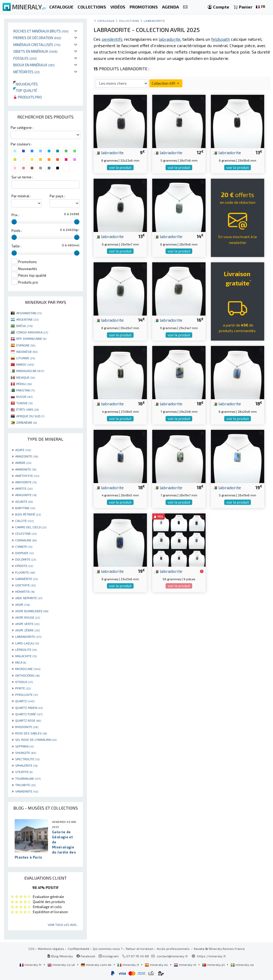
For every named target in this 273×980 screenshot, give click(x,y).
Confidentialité (79, 949)
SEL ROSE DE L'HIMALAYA (36, 740)
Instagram (109, 956)
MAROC (25, 364)
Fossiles (25, 58)
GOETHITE (25, 585)
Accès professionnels (174, 949)
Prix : (15, 215)
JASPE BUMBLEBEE (32, 611)
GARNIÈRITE (27, 579)
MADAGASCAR (30, 371)
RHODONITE (27, 727)
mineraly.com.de (97, 965)
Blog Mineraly (60, 956)
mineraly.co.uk (62, 965)
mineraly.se (242, 965)
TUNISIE (24, 403)
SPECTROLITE (27, 759)
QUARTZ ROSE (28, 720)
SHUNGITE (26, 753)
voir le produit (120, 168)
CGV (31, 949)
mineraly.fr (31, 965)
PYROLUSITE (27, 695)
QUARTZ (25, 701)
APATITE (24, 488)
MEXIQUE (26, 377)
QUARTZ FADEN (29, 708)
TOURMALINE (28, 778)
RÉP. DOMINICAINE (31, 338)
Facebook (86, 956)
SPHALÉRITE (26, 765)
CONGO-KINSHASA (32, 332)
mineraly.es (157, 965)
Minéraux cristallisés (37, 45)
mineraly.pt (214, 965)
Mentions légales (51, 949)
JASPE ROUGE (28, 617)
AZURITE (24, 501)
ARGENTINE (27, 319)
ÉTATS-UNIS (27, 409)
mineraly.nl (185, 965)
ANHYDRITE (26, 482)
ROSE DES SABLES (31, 733)
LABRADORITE (28, 636)
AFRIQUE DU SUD (30, 416)
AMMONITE (26, 469)
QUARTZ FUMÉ (29, 714)
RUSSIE (24, 397)
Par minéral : (21, 196)
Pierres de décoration (37, 38)
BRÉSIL (24, 326)
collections (129, 21)
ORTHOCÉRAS (27, 675)
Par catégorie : (22, 128)
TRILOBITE (25, 785)
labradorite (110, 152)
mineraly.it (129, 965)
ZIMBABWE (27, 422)
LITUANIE (26, 358)
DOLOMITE (26, 559)
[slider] (14, 222)
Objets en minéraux (35, 51)
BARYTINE (25, 508)
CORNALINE (26, 540)
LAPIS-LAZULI (27, 643)
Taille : (16, 246)
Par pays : (57, 196)
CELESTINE (26, 533)
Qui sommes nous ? (108, 949)
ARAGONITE (26, 495)
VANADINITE (27, 791)
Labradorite (154, 21)
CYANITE (24, 546)
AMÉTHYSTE (27, 476)
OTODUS (24, 682)
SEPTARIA (24, 746)
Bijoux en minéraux (34, 65)
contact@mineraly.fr (172, 956)
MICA (21, 662)
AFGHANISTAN (29, 313)
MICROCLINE (28, 669)
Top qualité (25, 90)
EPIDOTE (24, 566)
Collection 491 (166, 83)
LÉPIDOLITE (26, 650)
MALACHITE (26, 656)
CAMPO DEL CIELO (31, 527)
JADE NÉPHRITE (29, 598)
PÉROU (24, 384)
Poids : (17, 231)
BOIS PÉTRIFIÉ (28, 514)
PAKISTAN (25, 390)
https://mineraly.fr (212, 956)
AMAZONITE (27, 456)
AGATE (23, 450)
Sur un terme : (22, 177)
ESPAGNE (26, 345)
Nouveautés (26, 84)
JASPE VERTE (27, 624)
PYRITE (23, 688)
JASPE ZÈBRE (27, 630)
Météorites (27, 72)
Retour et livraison (140, 949)
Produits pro (28, 97)
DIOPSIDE (24, 553)
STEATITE (24, 772)
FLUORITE (25, 572)
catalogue (106, 21)
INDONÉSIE (27, 352)
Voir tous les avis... (63, 925)
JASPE (22, 605)
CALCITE (24, 521)
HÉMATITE (25, 591)
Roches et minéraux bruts (41, 31)
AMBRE (23, 463)
